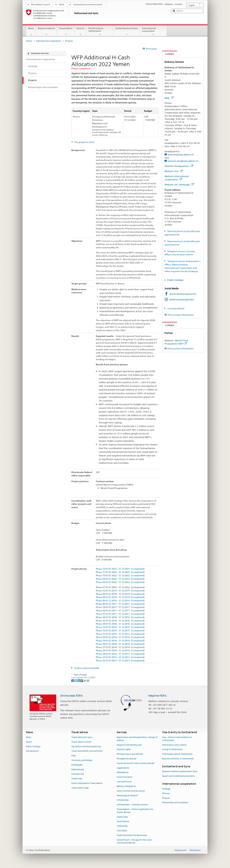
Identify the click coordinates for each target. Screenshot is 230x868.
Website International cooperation (176, 178)
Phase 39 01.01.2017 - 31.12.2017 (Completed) (120, 607)
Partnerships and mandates (175, 803)
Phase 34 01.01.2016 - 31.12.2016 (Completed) (120, 624)
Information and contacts (174, 745)
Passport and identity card (129, 745)
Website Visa (174, 171)
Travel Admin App (80, 788)
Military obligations (126, 786)
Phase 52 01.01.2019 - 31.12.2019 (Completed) (120, 591)
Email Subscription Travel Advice (87, 783)
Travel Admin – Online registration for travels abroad (135, 811)
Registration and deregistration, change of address (137, 739)
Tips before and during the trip (86, 746)
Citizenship (122, 826)
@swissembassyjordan (182, 299)
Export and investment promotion (178, 776)
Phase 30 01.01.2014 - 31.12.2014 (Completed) (120, 637)
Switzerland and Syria (127, 31)
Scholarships (123, 800)
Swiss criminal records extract (131, 791)
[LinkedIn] (79, 680)
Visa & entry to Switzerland (100, 31)
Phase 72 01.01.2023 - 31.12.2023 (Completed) (120, 569)
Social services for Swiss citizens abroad (136, 763)
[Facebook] (73, 680)
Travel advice (66, 31)
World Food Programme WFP (176, 342)
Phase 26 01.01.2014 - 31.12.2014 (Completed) (120, 651)
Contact (168, 54)
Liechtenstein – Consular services (132, 805)
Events (29, 742)
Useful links (122, 817)
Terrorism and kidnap (82, 760)
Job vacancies (32, 751)
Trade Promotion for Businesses (132, 835)
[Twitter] (76, 680)
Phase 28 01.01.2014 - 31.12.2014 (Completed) (120, 644)
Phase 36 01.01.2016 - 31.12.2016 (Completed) (120, 617)
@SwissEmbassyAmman (183, 294)
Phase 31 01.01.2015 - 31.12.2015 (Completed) (120, 634)
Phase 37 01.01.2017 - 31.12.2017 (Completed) (120, 614)
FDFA (61, 5)
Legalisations (123, 768)
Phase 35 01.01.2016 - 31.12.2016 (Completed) (120, 621)
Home (29, 41)
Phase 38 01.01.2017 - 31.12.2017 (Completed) (120, 611)
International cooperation (153, 31)
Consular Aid (78, 774)
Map (169, 98)
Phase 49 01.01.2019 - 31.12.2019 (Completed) (120, 597)
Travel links (77, 779)
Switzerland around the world (88, 5)
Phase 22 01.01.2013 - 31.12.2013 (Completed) (120, 661)
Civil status (122, 831)
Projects (166, 798)
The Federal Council (40, 5)
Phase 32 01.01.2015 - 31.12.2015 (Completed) (120, 631)
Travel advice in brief (81, 742)
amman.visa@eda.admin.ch (183, 161)
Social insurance (125, 777)
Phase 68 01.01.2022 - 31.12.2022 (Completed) (120, 582)
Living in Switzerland (172, 750)
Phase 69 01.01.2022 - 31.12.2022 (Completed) (120, 579)
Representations (46, 31)
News (31, 31)
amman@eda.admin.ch (181, 155)
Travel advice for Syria (82, 737)
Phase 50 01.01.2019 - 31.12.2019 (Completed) (120, 594)
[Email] (88, 680)
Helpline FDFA (157, 696)
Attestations (123, 772)
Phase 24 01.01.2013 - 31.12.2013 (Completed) (120, 654)
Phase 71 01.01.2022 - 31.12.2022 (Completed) (120, 572)
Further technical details (87, 668)
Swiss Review (123, 821)
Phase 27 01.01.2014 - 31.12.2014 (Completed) (120, 647)
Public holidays (176, 280)
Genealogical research (127, 795)
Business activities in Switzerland (178, 759)
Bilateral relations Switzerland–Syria (180, 771)
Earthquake (77, 765)
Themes (166, 793)
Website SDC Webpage (179, 185)
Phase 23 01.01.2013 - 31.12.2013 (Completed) (120, 657)
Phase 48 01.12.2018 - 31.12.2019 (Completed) (120, 601)
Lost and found (124, 782)
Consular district (176, 308)
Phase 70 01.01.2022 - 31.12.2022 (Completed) (120, 576)
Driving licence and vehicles (130, 754)
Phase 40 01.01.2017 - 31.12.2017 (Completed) (120, 604)
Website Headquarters (179, 166)
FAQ (73, 756)
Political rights (124, 750)
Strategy (166, 789)
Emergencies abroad (126, 759)
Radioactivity (78, 769)
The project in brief (84, 142)
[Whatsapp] (85, 680)
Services (80, 31)
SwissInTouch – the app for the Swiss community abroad (134, 841)
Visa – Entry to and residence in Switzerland (177, 739)
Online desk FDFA (71, 696)
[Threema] (82, 680)
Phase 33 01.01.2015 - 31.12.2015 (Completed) (120, 627)
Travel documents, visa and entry (87, 751)
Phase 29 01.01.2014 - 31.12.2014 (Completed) (120, 641)
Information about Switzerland (177, 754)
